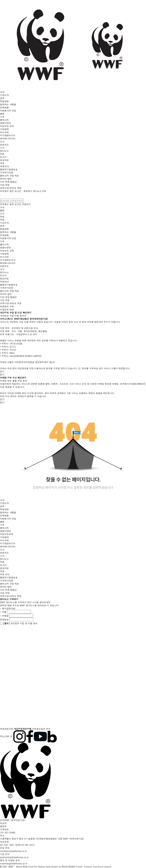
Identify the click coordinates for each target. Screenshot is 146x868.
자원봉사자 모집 (8, 110)
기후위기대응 (7, 172)
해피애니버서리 (8, 138)
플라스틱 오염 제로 (9, 176)
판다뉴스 (4, 151)
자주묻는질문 (39, 729)
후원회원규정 (7, 729)
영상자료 (4, 160)
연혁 (2, 98)
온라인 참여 (6, 179)
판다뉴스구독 (39, 191)
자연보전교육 (7, 534)
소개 (2, 92)
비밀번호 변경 (7, 309)
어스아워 (4, 132)
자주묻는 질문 (7, 191)
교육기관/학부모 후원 (11, 188)
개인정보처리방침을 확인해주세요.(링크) (35, 362)
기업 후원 (5, 185)
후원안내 (4, 166)
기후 (2, 117)
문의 (48, 729)
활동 (2, 114)
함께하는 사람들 (8, 104)
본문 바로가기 (0, 0)
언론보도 (4, 145)
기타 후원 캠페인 (8, 182)
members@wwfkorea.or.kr (13, 851)
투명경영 (4, 101)
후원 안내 (5, 574)
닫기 (2, 371)
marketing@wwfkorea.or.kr (14, 863)
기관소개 (4, 95)
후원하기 (28, 191)
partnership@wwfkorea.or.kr (14, 857)
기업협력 (4, 129)
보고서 (3, 157)
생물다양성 (5, 123)
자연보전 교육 (7, 126)
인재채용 (4, 107)
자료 (2, 154)
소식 (2, 141)
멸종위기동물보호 (9, 169)
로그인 (18, 191)
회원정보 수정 (7, 306)
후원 (2, 163)
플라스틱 (4, 120)
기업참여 (4, 537)
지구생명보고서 (8, 135)
